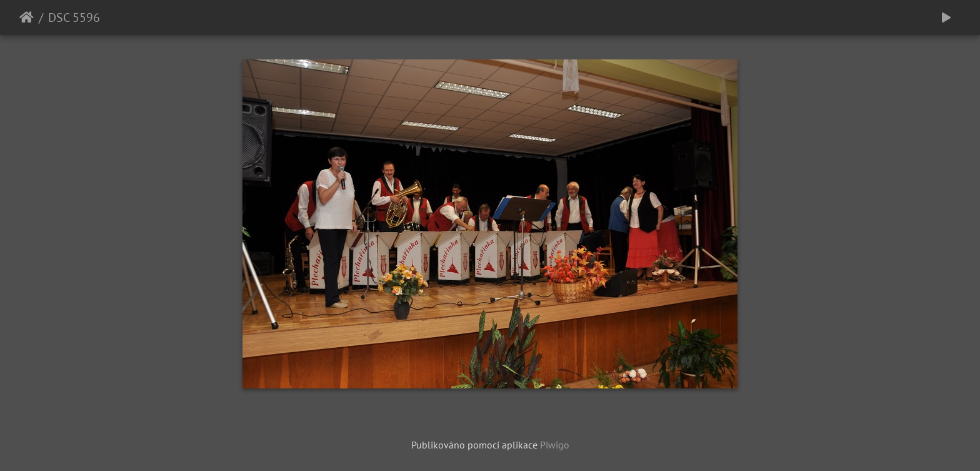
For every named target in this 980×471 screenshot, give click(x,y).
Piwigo (555, 445)
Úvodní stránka (27, 18)
